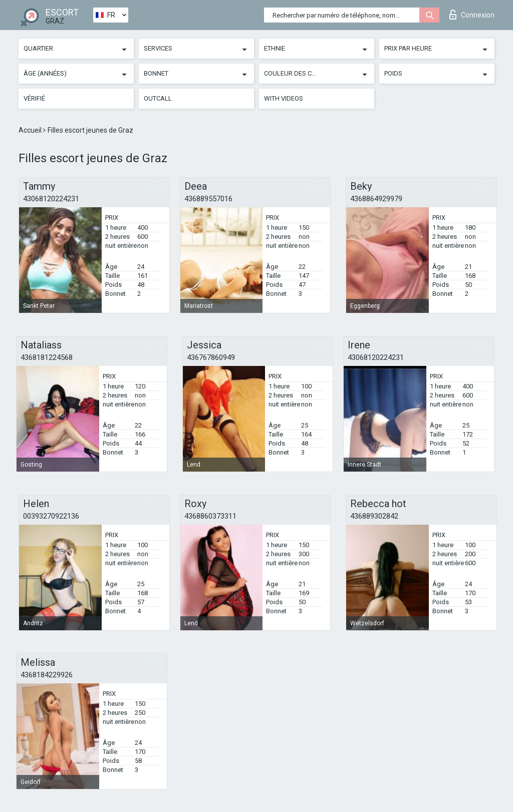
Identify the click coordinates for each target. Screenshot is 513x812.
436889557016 (208, 199)
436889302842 (374, 516)
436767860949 (211, 357)
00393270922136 (51, 516)
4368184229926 (47, 675)
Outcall (158, 98)
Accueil (31, 130)
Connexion (472, 15)
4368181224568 (47, 357)
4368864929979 (376, 199)
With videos (284, 98)
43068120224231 (51, 199)
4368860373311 (210, 516)
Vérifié (34, 98)
